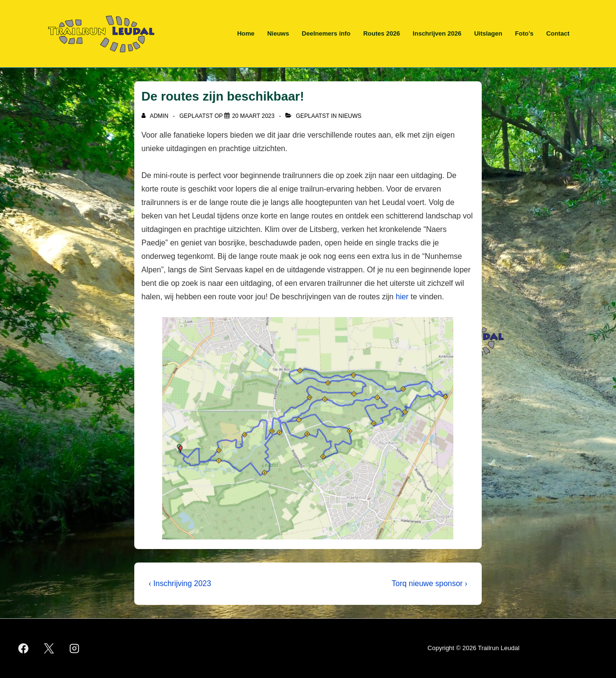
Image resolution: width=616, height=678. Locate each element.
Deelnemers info (326, 33)
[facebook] (24, 649)
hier (402, 297)
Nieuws (278, 33)
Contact (558, 33)
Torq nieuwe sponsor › (430, 583)
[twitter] (49, 649)
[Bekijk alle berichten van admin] (156, 116)
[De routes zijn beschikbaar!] (253, 116)
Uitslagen (488, 33)
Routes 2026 (382, 33)
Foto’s (524, 33)
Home (246, 33)
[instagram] (75, 649)
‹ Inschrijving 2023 (180, 583)
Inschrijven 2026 (437, 33)
